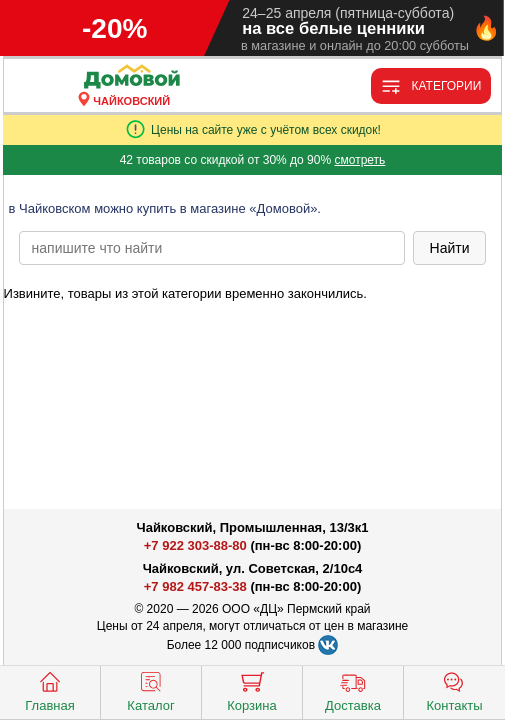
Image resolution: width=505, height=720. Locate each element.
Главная (49, 690)
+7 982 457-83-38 (195, 586)
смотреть (359, 160)
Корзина (252, 690)
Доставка (353, 690)
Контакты (454, 690)
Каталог (150, 690)
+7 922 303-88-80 (195, 545)
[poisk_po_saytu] (212, 248)
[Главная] (132, 77)
